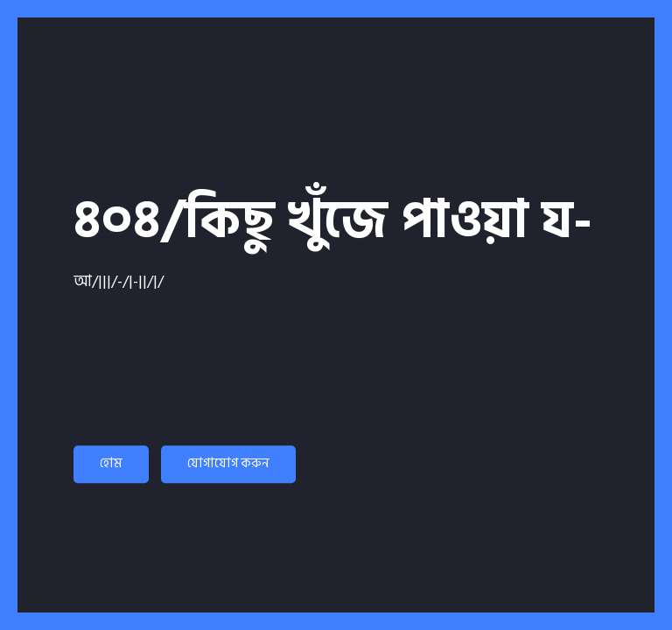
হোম (111, 463)
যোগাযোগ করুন (228, 463)
